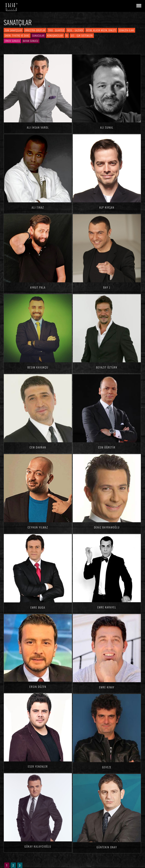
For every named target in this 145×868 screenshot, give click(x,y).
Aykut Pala (38, 287)
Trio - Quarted (56, 30)
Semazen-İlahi (127, 30)
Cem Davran (38, 447)
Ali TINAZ (38, 207)
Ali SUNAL (107, 127)
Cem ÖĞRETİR (107, 447)
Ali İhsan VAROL (38, 127)
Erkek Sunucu (12, 41)
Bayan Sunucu (31, 41)
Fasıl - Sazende (75, 30)
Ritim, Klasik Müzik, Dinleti (101, 30)
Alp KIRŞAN (107, 207)
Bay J (107, 287)
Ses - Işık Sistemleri (82, 36)
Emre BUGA (38, 607)
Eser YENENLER (38, 766)
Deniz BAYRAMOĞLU (107, 527)
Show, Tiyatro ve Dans (17, 36)
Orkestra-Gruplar (35, 30)
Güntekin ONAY (107, 847)
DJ (67, 36)
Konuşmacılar (55, 36)
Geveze (107, 767)
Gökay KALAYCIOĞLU (38, 846)
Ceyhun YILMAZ (38, 527)
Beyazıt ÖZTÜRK (107, 367)
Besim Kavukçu (38, 367)
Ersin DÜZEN (38, 687)
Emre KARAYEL (107, 607)
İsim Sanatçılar (13, 30)
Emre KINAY (107, 687)
